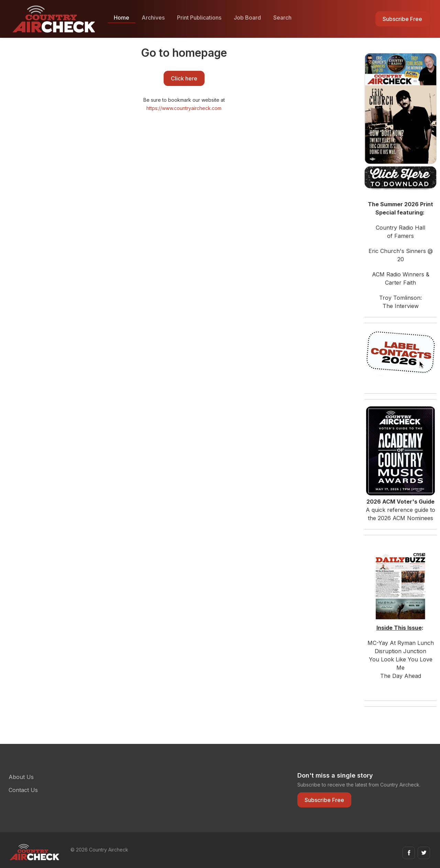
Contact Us (23, 790)
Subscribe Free (402, 19)
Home (122, 18)
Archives (153, 18)
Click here (184, 78)
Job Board (247, 18)
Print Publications (199, 18)
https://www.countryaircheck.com (184, 108)
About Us (21, 777)
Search (282, 18)
